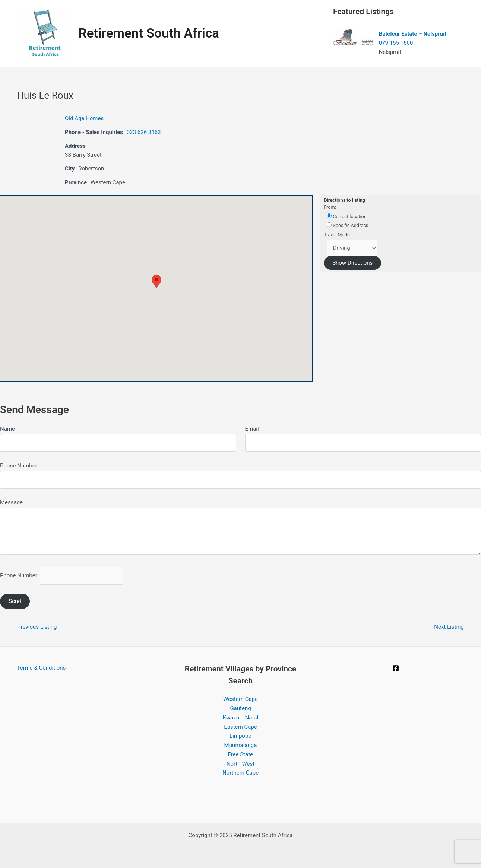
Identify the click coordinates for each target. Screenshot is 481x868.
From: (330, 207)
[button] (156, 282)
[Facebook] (396, 668)
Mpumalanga (241, 745)
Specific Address (347, 225)
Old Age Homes (84, 118)
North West (240, 764)
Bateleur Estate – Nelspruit (413, 34)
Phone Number (19, 466)
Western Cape (240, 699)
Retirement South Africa (149, 33)
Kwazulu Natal (240, 718)
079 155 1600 (396, 43)
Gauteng (240, 708)
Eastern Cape (240, 727)
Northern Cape (240, 773)
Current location (347, 216)
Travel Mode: (337, 235)
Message (11, 502)
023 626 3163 (144, 132)
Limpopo (240, 736)
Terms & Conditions (42, 668)
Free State (241, 754)
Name (7, 429)
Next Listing (452, 627)
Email (252, 429)
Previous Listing (34, 627)
